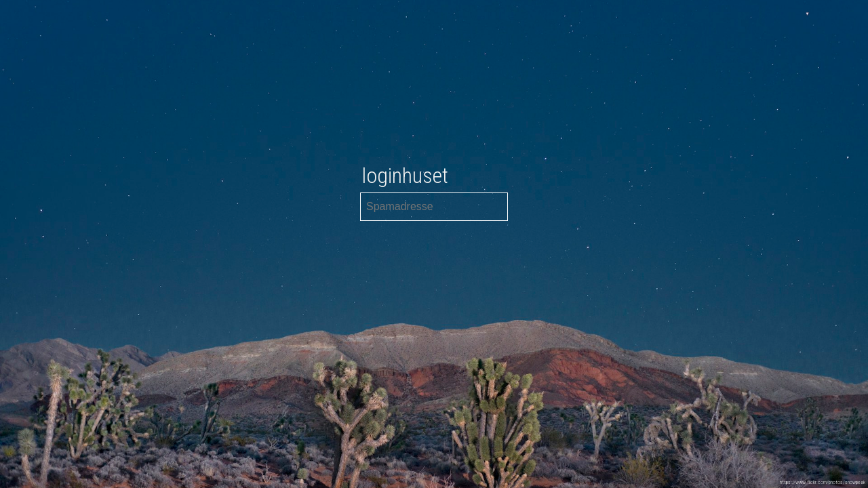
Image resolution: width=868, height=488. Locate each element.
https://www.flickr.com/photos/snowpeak (823, 482)
